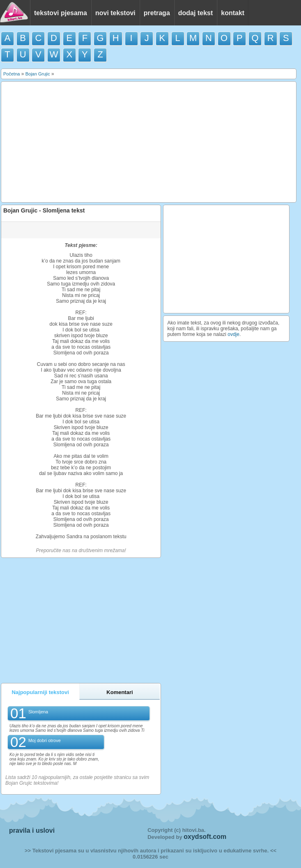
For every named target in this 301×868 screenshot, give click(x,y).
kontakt (233, 13)
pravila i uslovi (32, 830)
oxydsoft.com (205, 837)
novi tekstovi (115, 13)
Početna (11, 74)
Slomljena (38, 712)
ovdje (233, 334)
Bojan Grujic (38, 74)
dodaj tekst (195, 13)
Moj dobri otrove (45, 740)
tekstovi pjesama (61, 13)
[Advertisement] (149, 142)
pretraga (157, 13)
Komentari (119, 692)
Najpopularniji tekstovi (40, 692)
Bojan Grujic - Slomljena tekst (44, 210)
